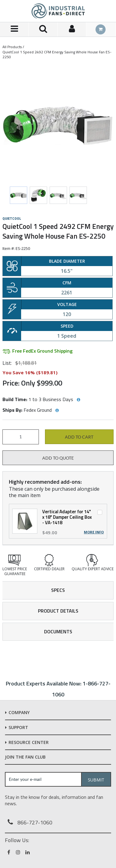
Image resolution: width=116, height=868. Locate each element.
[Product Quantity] (21, 437)
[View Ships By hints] (57, 411)
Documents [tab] (58, 631)
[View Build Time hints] (78, 400)
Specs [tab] (58, 590)
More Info (94, 532)
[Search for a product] (43, 29)
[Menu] (14, 29)
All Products (12, 47)
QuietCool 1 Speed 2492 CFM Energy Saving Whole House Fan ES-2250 (57, 54)
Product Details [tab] (58, 611)
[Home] (58, 11)
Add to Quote (58, 458)
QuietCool (12, 219)
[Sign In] (72, 29)
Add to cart (79, 437)
